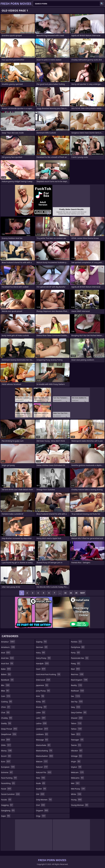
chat (5, 712)
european (8, 767)
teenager (77, 740)
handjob (43, 663)
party (76, 653)
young (77, 800)
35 (76, 593)
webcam (78, 772)
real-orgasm (79, 680)
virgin (76, 761)
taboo (76, 723)
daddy (6, 723)
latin (41, 718)
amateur (8, 642)
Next (83, 593)
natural (42, 767)
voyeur (76, 767)
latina (41, 723)
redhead (78, 691)
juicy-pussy (43, 691)
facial (6, 789)
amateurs (8, 647)
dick (6, 740)
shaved (77, 718)
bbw (5, 691)
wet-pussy (78, 789)
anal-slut (7, 663)
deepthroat (9, 734)
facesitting (8, 783)
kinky (41, 702)
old (40, 794)
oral (41, 805)
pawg (76, 663)
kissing (41, 707)
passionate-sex (80, 658)
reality (77, 685)
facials (6, 800)
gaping (41, 642)
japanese (42, 685)
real (76, 669)
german (42, 647)
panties (77, 642)
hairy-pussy (43, 658)
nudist (41, 789)
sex (76, 696)
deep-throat (9, 729)
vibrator (77, 751)
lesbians (42, 734)
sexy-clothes (79, 712)
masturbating (44, 751)
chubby (7, 718)
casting (7, 702)
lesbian (42, 729)
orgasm (42, 810)
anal (6, 653)
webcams (78, 778)
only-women (44, 800)
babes (6, 674)
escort (6, 756)
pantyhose (78, 647)
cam (6, 696)
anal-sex (8, 658)
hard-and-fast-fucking (48, 674)
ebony (7, 751)
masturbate (43, 745)
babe (6, 669)
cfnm (6, 707)
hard (41, 669)
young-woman (80, 805)
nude (41, 783)
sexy (76, 707)
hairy (41, 653)
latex (41, 712)
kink (40, 696)
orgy (41, 816)
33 (65, 593)
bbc (6, 685)
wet (75, 783)
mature (42, 761)
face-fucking (9, 778)
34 (71, 593)
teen (76, 734)
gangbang (8, 810)
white (76, 794)
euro (6, 761)
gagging (7, 805)
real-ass (77, 674)
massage (42, 740)
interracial (43, 680)
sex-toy (77, 702)
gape (6, 816)
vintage (77, 756)
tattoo (77, 729)
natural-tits (44, 772)
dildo (6, 745)
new (41, 778)
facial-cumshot (11, 794)
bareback (8, 680)
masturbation (45, 756)
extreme (7, 772)
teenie (76, 745)
